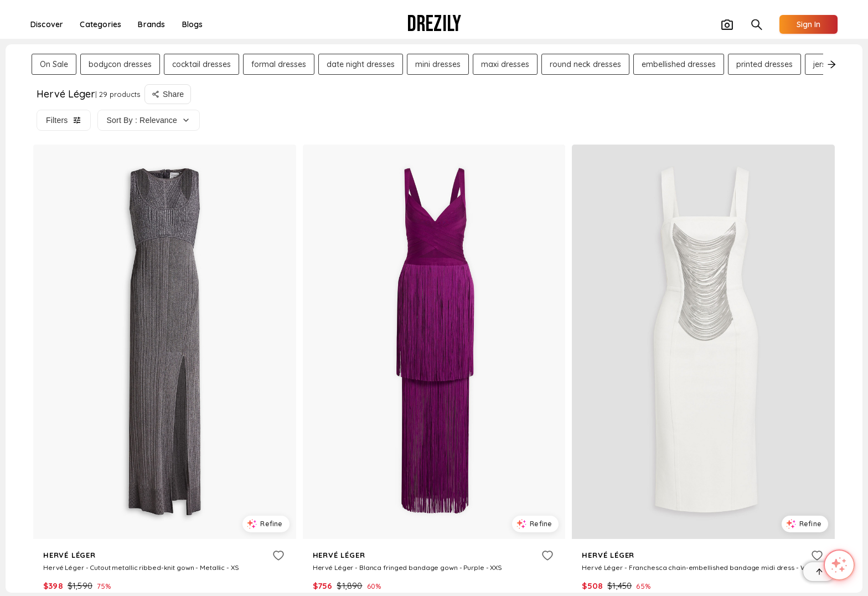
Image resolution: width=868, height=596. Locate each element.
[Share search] (168, 94)
